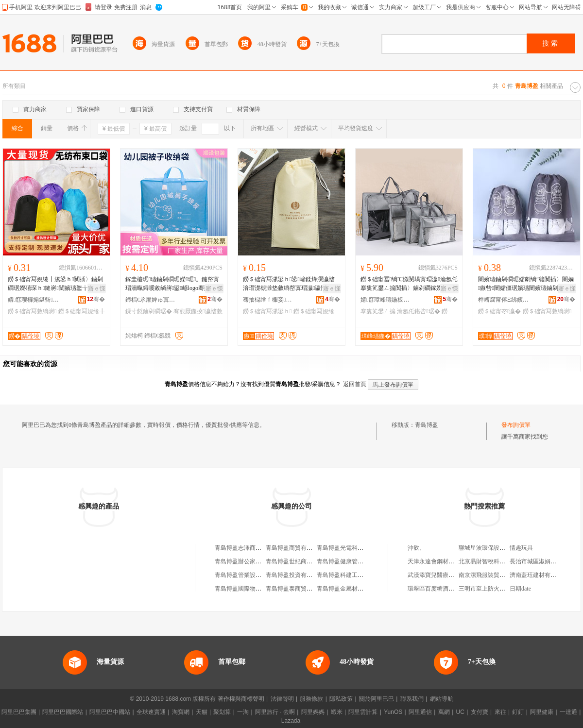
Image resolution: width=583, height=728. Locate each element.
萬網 (444, 712)
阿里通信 (420, 712)
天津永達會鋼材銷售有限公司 (446, 561)
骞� (96, 299)
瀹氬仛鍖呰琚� (418, 311)
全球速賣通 (151, 712)
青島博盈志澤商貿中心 (244, 548)
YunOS (393, 712)
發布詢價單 (516, 425)
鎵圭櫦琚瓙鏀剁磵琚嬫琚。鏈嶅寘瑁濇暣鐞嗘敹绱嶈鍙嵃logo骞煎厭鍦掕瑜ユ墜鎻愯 (173, 284)
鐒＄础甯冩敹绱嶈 (32, 311)
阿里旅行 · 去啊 (275, 712)
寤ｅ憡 (97, 288)
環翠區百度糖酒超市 (434, 589)
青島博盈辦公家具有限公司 (250, 561)
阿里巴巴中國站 (110, 712)
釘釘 (518, 712)
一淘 (243, 712)
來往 (500, 712)
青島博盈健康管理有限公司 (352, 561)
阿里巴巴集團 (19, 712)
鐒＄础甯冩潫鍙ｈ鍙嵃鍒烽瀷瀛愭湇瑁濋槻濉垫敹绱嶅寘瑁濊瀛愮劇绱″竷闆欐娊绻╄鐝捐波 (289, 284)
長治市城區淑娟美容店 (539, 561)
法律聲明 (282, 699)
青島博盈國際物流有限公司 (250, 589)
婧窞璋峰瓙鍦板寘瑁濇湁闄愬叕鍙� (387, 300)
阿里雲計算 (363, 712)
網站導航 (442, 699)
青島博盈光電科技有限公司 (352, 548)
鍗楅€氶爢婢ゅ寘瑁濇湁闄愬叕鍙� (152, 300)
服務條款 (311, 699)
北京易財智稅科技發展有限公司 (499, 561)
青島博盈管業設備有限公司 (250, 575)
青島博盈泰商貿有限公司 (298, 589)
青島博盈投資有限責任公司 (301, 575)
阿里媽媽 (313, 712)
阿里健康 (542, 712)
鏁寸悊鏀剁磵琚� (149, 311)
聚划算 (222, 712)
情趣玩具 (521, 548)
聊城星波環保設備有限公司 (494, 548)
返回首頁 (355, 384)
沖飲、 (416, 548)
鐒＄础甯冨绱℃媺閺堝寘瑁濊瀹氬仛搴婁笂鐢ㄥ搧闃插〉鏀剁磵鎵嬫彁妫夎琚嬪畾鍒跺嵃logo (409, 284)
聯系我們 (412, 699)
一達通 (568, 712)
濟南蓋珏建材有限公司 (539, 575)
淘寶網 (181, 712)
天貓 (202, 712)
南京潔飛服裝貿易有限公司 (494, 575)
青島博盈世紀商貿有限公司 (301, 561)
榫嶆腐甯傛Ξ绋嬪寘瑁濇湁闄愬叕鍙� (505, 300)
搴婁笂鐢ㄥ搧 (378, 311)
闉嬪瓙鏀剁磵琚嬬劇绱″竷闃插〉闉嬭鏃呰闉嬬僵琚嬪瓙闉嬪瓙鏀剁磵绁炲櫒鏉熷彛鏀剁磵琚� (526, 284)
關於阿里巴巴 (377, 699)
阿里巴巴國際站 (63, 712)
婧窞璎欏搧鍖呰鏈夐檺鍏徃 (34, 300)
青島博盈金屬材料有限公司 (352, 589)
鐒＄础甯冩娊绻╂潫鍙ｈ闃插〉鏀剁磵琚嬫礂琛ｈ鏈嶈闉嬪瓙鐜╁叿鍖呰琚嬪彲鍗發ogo (55, 284)
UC (460, 712)
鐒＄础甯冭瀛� (499, 311)
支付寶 (480, 712)
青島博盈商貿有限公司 (295, 548)
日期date (520, 589)
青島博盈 (427, 425)
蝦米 (337, 712)
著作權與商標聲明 (241, 699)
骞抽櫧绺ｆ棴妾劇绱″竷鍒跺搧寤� (270, 300)
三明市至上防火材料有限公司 (497, 589)
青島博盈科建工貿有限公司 (352, 575)
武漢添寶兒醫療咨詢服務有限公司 (451, 575)
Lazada (291, 721)
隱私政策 (341, 699)
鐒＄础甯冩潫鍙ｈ (267, 311)
